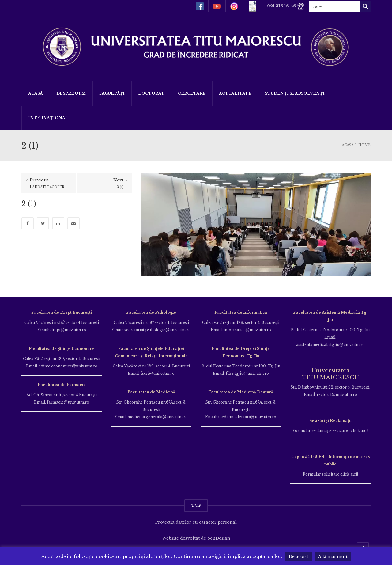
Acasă (36, 93)
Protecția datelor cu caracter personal (196, 522)
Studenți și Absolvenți (295, 93)
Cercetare (192, 93)
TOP (196, 505)
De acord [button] (298, 557)
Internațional (48, 118)
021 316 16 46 (286, 6)
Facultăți (112, 93)
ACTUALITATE (235, 93)
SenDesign (219, 538)
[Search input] (335, 6)
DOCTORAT (151, 93)
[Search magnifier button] (365, 6)
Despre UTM (71, 93)
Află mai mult (333, 557)
